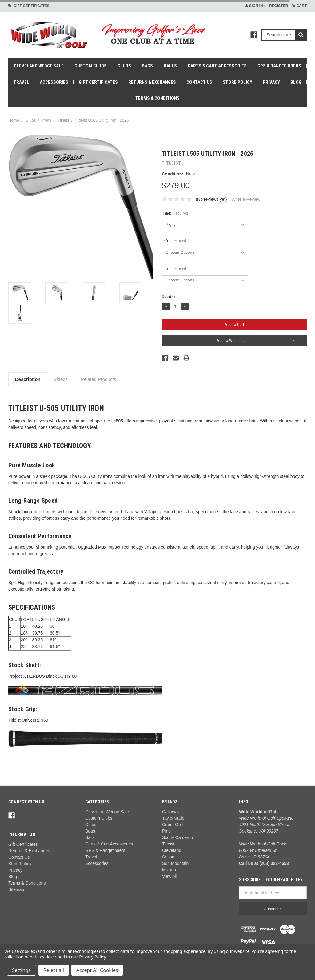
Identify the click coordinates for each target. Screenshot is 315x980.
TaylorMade (173, 818)
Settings (21, 970)
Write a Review (246, 199)
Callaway (171, 812)
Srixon (168, 857)
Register (279, 6)
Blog (296, 82)
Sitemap (16, 889)
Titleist (63, 120)
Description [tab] (28, 379)
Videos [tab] (61, 379)
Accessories (54, 82)
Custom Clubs (91, 66)
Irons (47, 120)
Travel (21, 82)
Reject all (54, 970)
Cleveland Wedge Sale (39, 66)
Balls (170, 66)
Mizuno (169, 870)
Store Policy (237, 82)
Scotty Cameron (177, 837)
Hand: (175, 213)
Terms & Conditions (157, 98)
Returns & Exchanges (152, 82)
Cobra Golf (173, 825)
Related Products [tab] (98, 379)
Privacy (271, 82)
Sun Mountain (175, 863)
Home (14, 120)
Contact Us (199, 82)
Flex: (174, 269)
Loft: (174, 241)
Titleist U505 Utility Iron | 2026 (102, 120)
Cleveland (172, 850)
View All (170, 876)
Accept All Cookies (97, 970)
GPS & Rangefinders (279, 66)
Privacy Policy (92, 957)
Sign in (254, 6)
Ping (166, 831)
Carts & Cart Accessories (217, 66)
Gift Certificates (29, 6)
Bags (147, 66)
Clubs (124, 66)
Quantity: (169, 297)
